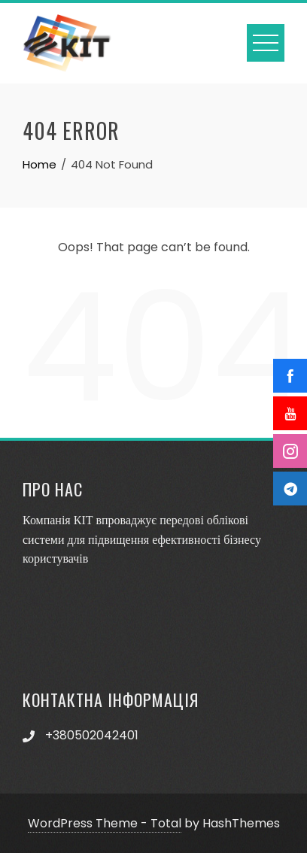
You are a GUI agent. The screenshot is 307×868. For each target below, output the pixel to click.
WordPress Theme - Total (105, 823)
